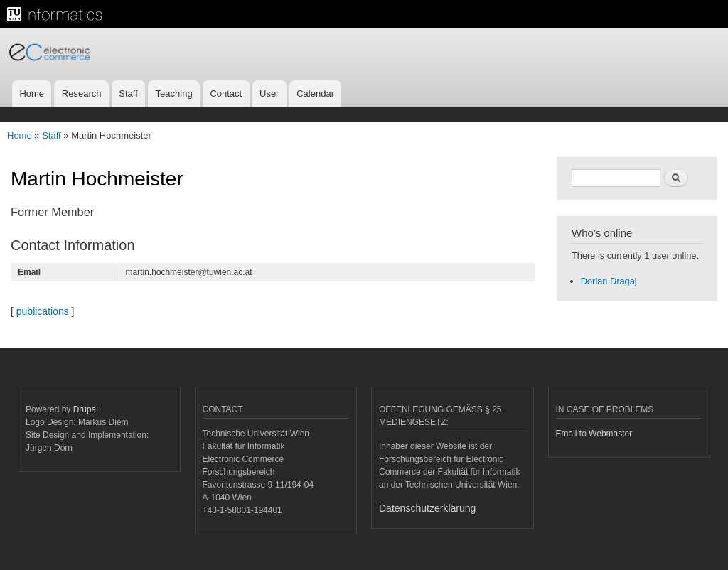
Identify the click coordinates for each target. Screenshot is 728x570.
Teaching (174, 93)
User (269, 93)
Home (32, 93)
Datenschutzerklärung (427, 508)
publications (43, 311)
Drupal (86, 409)
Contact (226, 93)
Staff (128, 93)
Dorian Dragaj (609, 281)
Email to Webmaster (594, 434)
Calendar (315, 93)
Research (82, 93)
